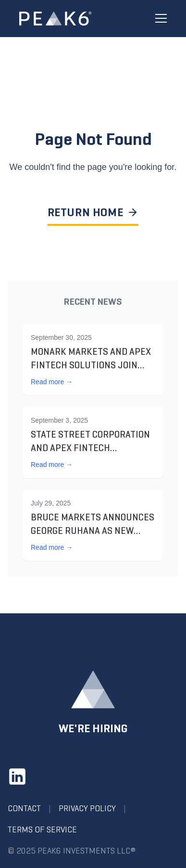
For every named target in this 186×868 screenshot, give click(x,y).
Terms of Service (42, 829)
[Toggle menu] (161, 19)
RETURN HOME (93, 212)
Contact (24, 808)
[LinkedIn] (17, 777)
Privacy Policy (87, 808)
